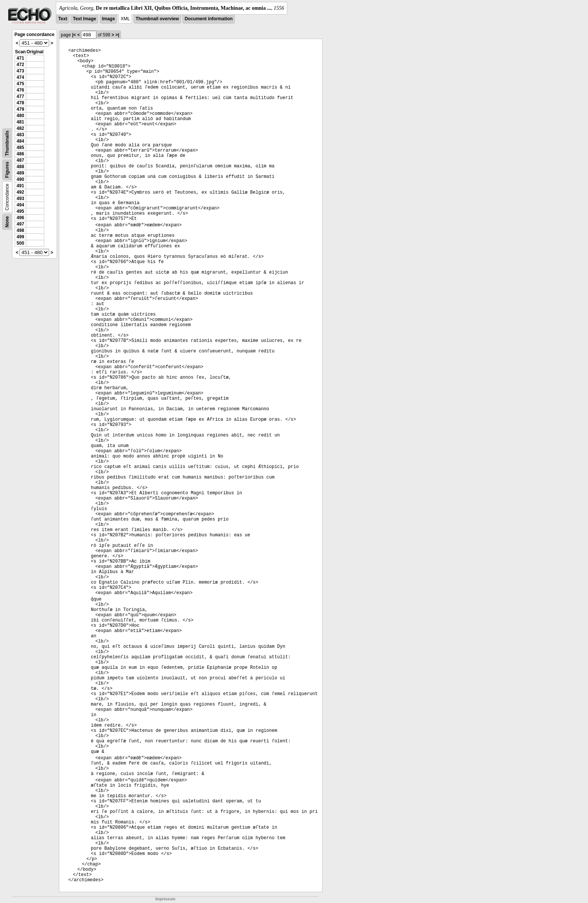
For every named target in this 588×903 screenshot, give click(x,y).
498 (20, 230)
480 (20, 116)
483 (20, 135)
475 (20, 84)
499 (20, 237)
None (7, 222)
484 (20, 141)
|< (74, 35)
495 (20, 211)
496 (20, 218)
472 (20, 65)
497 (20, 224)
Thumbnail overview (157, 19)
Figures (7, 170)
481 (20, 122)
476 (20, 90)
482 (20, 128)
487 (20, 160)
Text (63, 19)
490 (20, 179)
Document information (208, 19)
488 (20, 167)
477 (20, 96)
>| (117, 35)
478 (20, 103)
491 (20, 186)
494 (20, 205)
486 (20, 154)
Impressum (165, 899)
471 (20, 58)
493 (20, 199)
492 (20, 192)
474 (20, 77)
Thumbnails (7, 143)
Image (109, 19)
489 (20, 173)
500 (20, 243)
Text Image (84, 19)
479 (20, 109)
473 (20, 71)
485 (20, 147)
